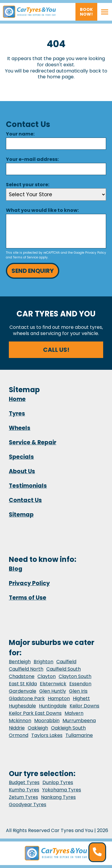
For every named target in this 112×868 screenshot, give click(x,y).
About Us (22, 471)
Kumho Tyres (24, 790)
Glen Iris (78, 691)
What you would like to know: (42, 210)
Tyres (17, 414)
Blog (16, 569)
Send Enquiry (33, 271)
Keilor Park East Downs (35, 713)
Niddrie (17, 728)
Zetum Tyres (23, 797)
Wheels (20, 428)
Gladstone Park (27, 698)
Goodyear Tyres (28, 805)
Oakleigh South (68, 728)
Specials (21, 457)
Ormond (19, 735)
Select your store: (28, 185)
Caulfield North (26, 669)
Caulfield (66, 662)
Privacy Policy (96, 253)
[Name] (56, 144)
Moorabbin (47, 721)
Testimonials (28, 486)
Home (17, 399)
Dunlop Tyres (58, 782)
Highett (81, 698)
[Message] (56, 231)
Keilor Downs (84, 706)
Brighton (43, 662)
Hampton (59, 698)
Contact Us (25, 500)
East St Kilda (23, 684)
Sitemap (21, 515)
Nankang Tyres (58, 797)
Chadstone (22, 676)
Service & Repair (33, 442)
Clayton (47, 676)
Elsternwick (53, 684)
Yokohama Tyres (62, 790)
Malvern (74, 713)
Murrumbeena (79, 721)
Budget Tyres (24, 782)
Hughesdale (22, 706)
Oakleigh (38, 728)
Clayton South (75, 676)
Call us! (56, 350)
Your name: (20, 134)
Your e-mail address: (32, 159)
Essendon (80, 684)
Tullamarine (79, 735)
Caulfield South (64, 669)
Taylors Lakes (47, 735)
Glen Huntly (53, 691)
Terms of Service (25, 257)
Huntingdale (53, 706)
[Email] (56, 169)
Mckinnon (20, 721)
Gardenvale (23, 691)
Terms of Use (28, 598)
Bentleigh (20, 662)
